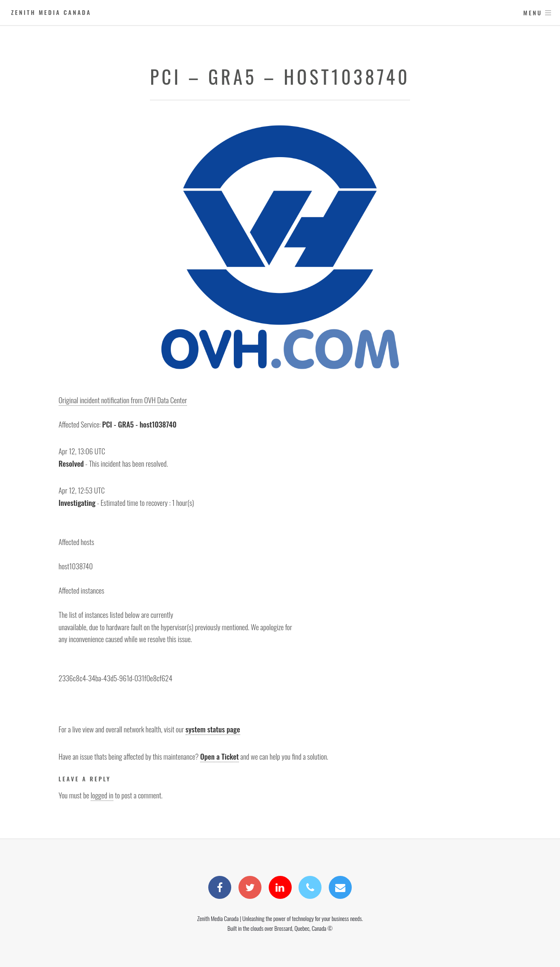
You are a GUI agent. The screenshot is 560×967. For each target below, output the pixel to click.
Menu (533, 13)
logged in (102, 795)
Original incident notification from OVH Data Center (123, 400)
